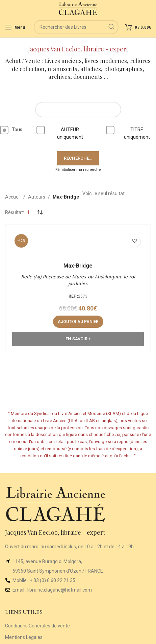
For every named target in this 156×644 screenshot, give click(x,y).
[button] (78, 322)
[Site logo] (78, 8)
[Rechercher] (76, 27)
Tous (11, 130)
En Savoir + (78, 339)
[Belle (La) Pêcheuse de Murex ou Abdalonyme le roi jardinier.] (78, 245)
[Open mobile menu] (15, 27)
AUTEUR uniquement (62, 133)
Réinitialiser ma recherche (78, 170)
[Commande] (40, 213)
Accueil (13, 197)
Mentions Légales (24, 637)
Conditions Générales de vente (37, 626)
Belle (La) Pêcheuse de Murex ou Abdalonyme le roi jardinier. (78, 280)
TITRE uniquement (130, 133)
